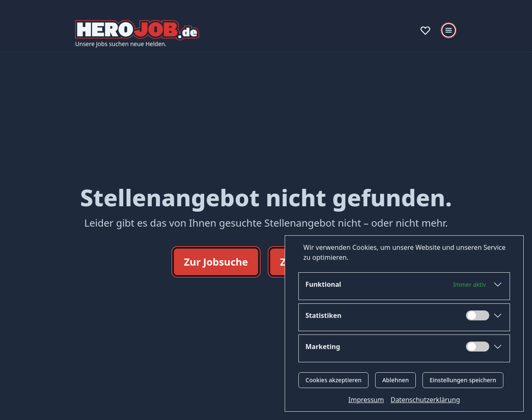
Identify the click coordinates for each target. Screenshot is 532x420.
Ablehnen (395, 380)
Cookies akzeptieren (333, 380)
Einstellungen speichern (463, 380)
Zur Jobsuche (216, 262)
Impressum (366, 400)
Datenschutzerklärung (425, 400)
